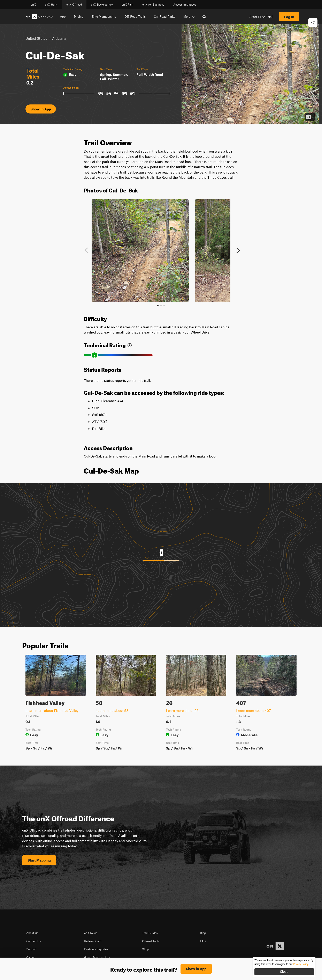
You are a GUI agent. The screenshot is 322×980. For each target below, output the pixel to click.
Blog (203, 933)
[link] (130, 344)
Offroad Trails (151, 941)
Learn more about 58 (112, 710)
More (189, 16)
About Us (32, 933)
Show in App (41, 109)
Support (31, 949)
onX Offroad (74, 5)
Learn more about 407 (254, 710)
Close (284, 972)
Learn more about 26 (182, 710)
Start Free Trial (261, 17)
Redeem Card (93, 941)
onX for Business (153, 5)
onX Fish (128, 5)
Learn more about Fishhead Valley (52, 710)
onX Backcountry (102, 5)
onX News (91, 933)
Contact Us (34, 941)
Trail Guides (150, 933)
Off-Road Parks (164, 16)
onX (33, 5)
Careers (31, 957)
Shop (145, 949)
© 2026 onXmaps (128, 968)
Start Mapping (39, 860)
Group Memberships (97, 957)
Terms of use (83, 968)
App (63, 16)
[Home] (39, 17)
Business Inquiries (96, 949)
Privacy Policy (104, 968)
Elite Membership (104, 16)
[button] (313, 35)
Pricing (79, 16)
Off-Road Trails (135, 16)
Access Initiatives (185, 5)
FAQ (203, 941)
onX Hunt (51, 5)
